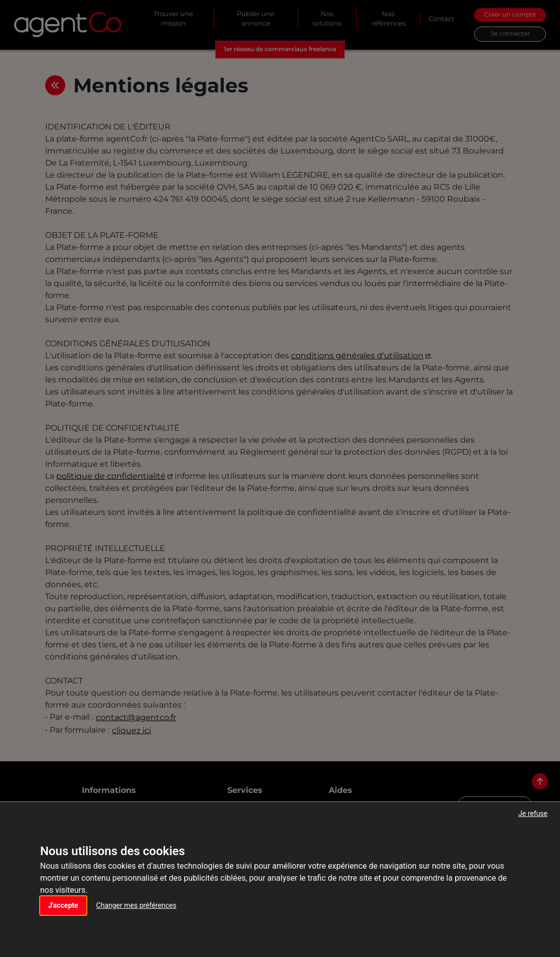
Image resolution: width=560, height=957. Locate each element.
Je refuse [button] (533, 813)
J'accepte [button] (63, 905)
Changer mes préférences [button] (136, 905)
